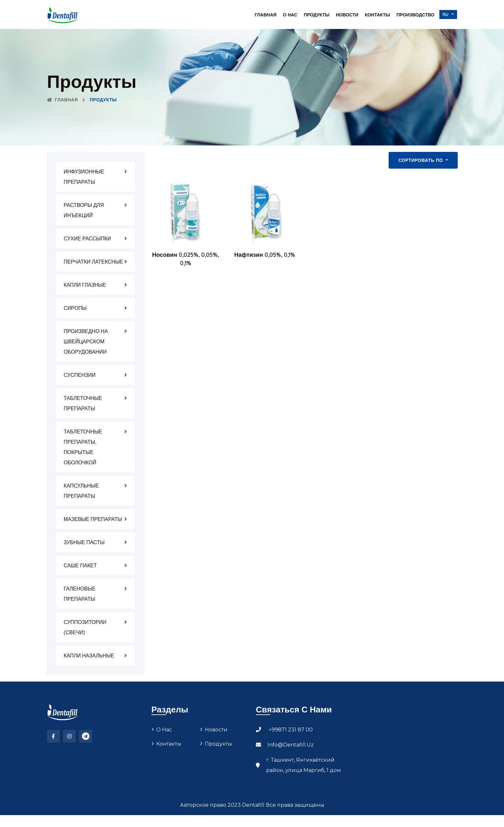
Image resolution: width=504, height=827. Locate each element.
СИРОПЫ (75, 308)
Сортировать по (421, 160)
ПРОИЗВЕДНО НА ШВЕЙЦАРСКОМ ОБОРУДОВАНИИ (86, 341)
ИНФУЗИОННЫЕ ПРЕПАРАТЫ (84, 177)
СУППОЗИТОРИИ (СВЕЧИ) (85, 627)
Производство (415, 15)
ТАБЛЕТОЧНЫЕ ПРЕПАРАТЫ (83, 403)
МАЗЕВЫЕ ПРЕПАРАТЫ (93, 519)
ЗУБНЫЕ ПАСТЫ (84, 542)
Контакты (377, 15)
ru (446, 14)
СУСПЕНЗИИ (80, 375)
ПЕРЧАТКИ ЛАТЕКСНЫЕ (93, 262)
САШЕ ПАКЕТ (80, 565)
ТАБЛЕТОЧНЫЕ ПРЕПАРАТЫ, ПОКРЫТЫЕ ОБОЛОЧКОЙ (83, 447)
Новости (347, 15)
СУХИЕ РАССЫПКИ (87, 238)
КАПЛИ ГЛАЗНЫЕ (85, 285)
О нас (290, 15)
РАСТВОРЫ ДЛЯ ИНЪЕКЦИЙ (84, 210)
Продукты (317, 15)
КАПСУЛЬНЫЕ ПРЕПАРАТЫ (81, 491)
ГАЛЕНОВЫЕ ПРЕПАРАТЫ (80, 594)
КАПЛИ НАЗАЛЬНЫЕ (89, 655)
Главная (265, 15)
